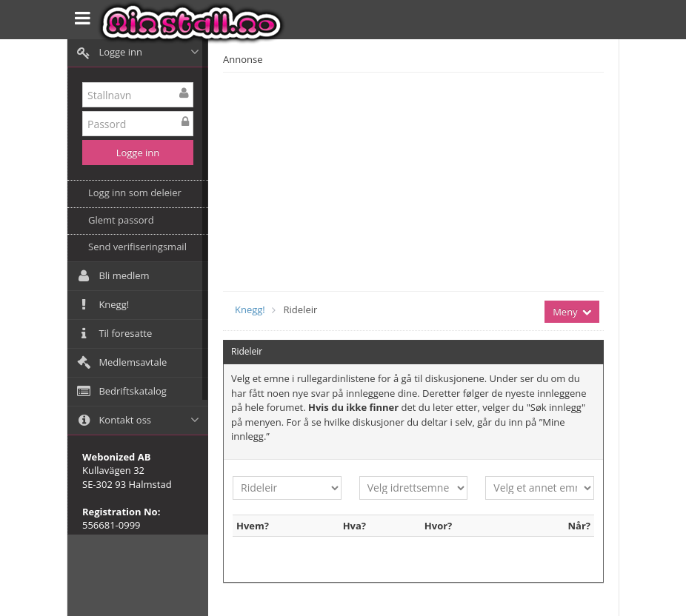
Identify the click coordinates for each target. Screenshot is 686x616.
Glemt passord (121, 220)
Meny (572, 312)
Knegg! (250, 309)
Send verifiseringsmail (137, 247)
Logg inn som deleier (135, 192)
